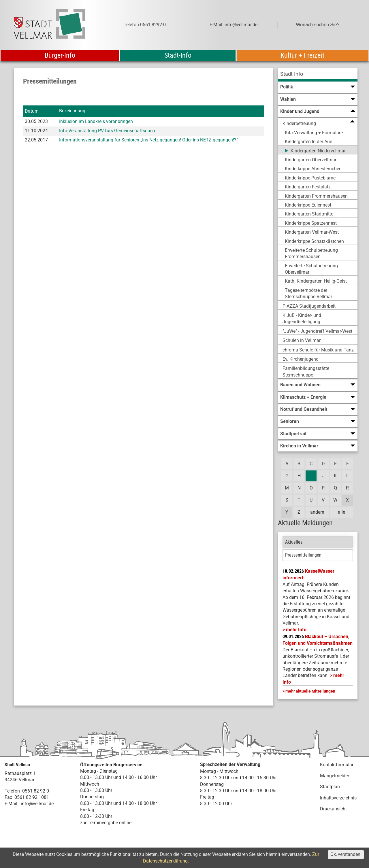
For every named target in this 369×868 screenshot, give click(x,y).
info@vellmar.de (37, 804)
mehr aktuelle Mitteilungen (310, 691)
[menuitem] (318, 75)
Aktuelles (294, 542)
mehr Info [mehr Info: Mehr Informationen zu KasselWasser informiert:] (296, 630)
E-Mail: (12, 804)
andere (317, 512)
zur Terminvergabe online (106, 823)
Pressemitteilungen (303, 555)
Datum (32, 111)
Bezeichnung (72, 111)
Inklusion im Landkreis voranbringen (96, 121)
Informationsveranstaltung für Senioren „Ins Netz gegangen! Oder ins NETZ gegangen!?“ (149, 140)
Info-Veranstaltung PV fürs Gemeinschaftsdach (107, 131)
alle (341, 512)
